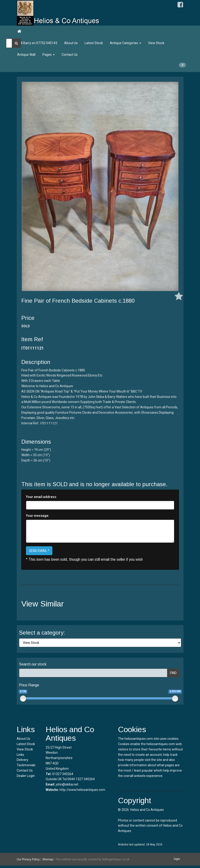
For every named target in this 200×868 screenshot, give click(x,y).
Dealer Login (26, 776)
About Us (71, 43)
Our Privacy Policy (28, 859)
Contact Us (70, 55)
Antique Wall (26, 55)
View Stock (156, 43)
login (177, 859)
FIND (173, 673)
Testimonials (26, 765)
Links (20, 755)
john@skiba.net (67, 784)
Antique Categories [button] (125, 43)
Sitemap (48, 859)
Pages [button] (49, 55)
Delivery (22, 760)
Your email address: (41, 497)
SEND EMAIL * (39, 551)
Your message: (38, 516)
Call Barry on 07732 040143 (37, 43)
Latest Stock (94, 43)
